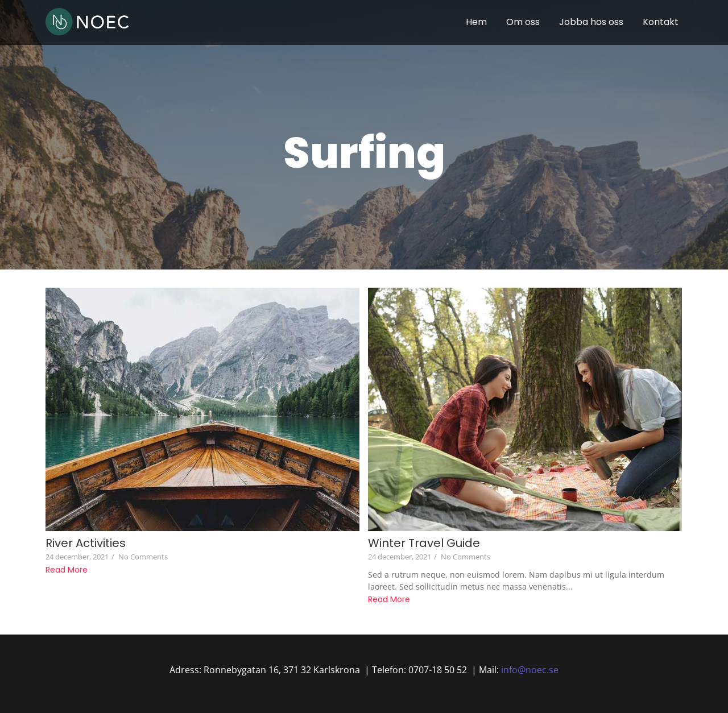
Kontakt (661, 22)
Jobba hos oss (591, 22)
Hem (476, 22)
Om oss (523, 22)
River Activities (86, 543)
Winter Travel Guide (424, 543)
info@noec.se (530, 670)
